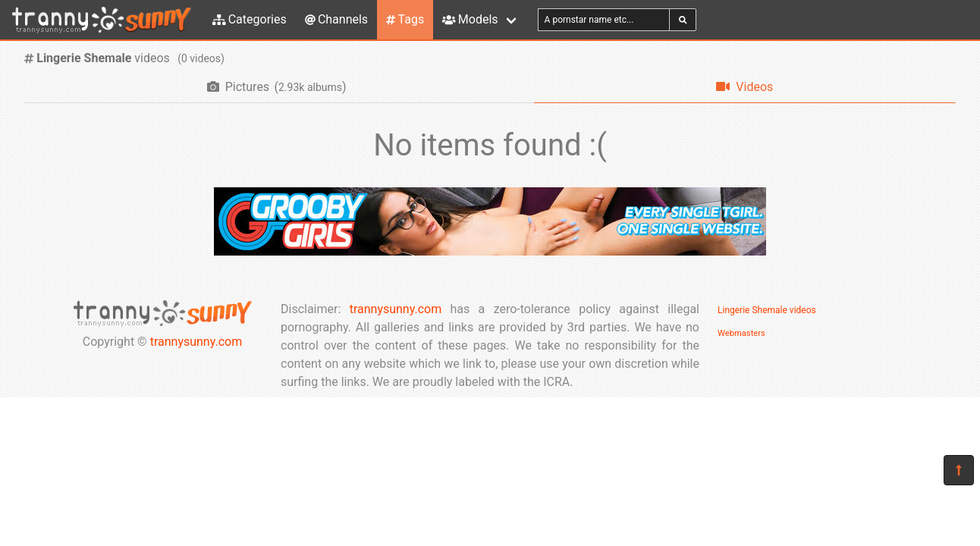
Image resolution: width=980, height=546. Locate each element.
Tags (405, 19)
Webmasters (741, 333)
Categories (250, 19)
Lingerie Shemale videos (767, 310)
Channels (336, 19)
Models (470, 19)
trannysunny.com (196, 342)
